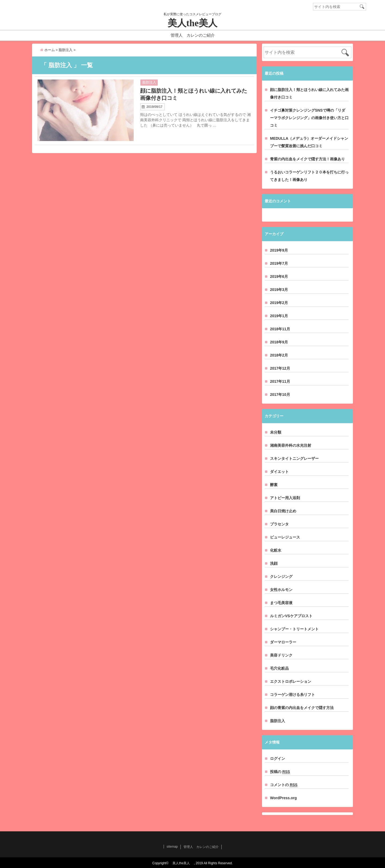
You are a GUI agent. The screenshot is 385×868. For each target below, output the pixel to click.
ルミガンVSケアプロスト (291, 616)
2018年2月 (279, 355)
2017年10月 (280, 395)
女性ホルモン (281, 590)
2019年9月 (279, 250)
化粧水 (276, 550)
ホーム (47, 50)
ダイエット (279, 472)
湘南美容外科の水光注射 (291, 445)
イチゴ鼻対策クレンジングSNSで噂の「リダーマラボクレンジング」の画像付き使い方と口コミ (309, 118)
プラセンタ (279, 524)
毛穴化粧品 (279, 668)
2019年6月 (279, 276)
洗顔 (274, 563)
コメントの (284, 785)
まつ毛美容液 (281, 603)
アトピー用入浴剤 (285, 498)
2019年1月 (279, 316)
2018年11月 (280, 329)
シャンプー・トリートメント (294, 629)
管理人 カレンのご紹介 (193, 35)
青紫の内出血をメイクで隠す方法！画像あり (307, 159)
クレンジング (281, 577)
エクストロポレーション (291, 681)
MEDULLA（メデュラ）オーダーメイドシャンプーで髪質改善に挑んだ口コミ (309, 142)
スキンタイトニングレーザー (294, 458)
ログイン (278, 759)
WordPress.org (283, 798)
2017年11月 (280, 381)
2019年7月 (279, 263)
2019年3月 (279, 290)
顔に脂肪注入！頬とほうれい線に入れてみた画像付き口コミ (194, 94)
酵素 (274, 485)
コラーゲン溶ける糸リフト (292, 695)
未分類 (276, 432)
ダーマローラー (283, 642)
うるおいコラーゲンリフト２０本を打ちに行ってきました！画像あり (309, 176)
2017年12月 (280, 368)
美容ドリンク (281, 655)
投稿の (280, 772)
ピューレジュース (285, 537)
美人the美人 (197, 23)
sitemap (172, 847)
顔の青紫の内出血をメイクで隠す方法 (302, 708)
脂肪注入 (149, 82)
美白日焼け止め (283, 511)
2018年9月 (279, 342)
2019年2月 (279, 303)
